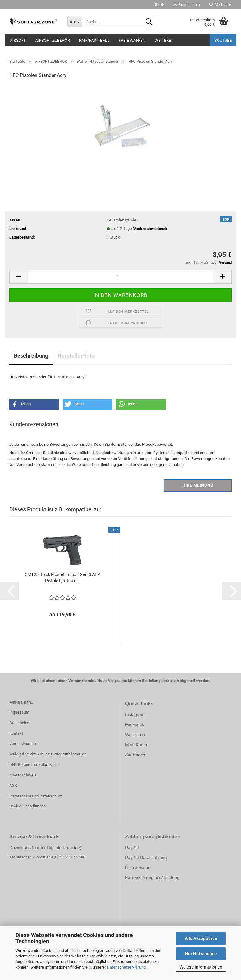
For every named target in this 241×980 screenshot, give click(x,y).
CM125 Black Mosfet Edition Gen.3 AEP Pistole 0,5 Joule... (62, 578)
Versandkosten (23, 744)
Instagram (135, 715)
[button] (159, 5)
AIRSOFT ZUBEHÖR (53, 40)
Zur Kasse (135, 754)
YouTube (223, 40)
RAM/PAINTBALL (94, 40)
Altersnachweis (23, 775)
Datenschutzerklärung (126, 967)
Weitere (163, 40)
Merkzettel (220, 5)
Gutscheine (19, 723)
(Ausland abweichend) (150, 229)
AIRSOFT (18, 40)
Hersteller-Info (76, 356)
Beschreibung (31, 356)
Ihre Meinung (198, 485)
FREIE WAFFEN (132, 40)
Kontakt (16, 733)
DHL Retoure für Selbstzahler (35, 765)
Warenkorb (136, 735)
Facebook (135, 724)
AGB (13, 786)
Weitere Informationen (201, 967)
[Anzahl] (120, 277)
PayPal (132, 848)
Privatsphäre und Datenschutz (36, 796)
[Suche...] (75, 22)
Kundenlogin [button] (187, 5)
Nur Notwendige (201, 954)
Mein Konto (136, 745)
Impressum (19, 712)
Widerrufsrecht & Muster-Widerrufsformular (47, 754)
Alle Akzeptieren (201, 939)
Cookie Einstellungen (27, 806)
